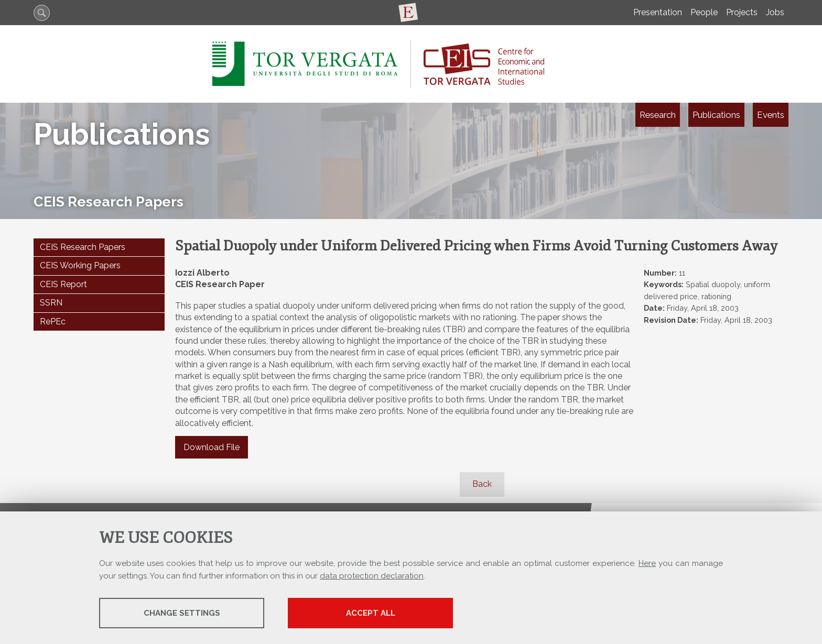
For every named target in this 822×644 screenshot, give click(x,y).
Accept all (371, 613)
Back (482, 484)
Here (647, 563)
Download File (212, 447)
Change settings (182, 613)
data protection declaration (372, 576)
